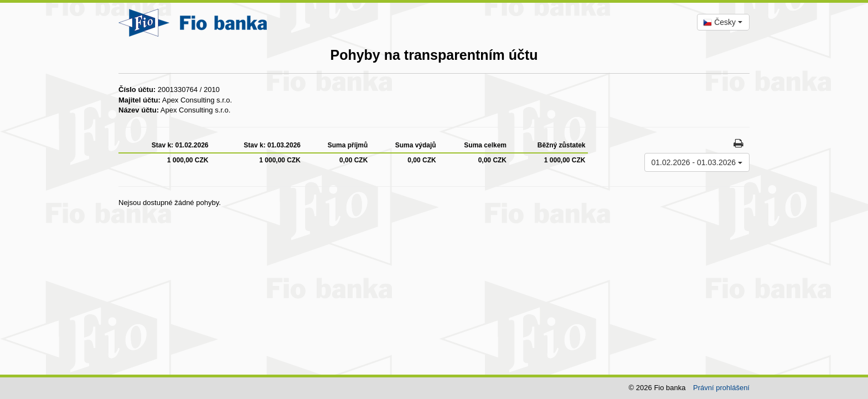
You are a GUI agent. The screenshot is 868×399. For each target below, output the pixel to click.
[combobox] (723, 22)
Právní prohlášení (721, 388)
